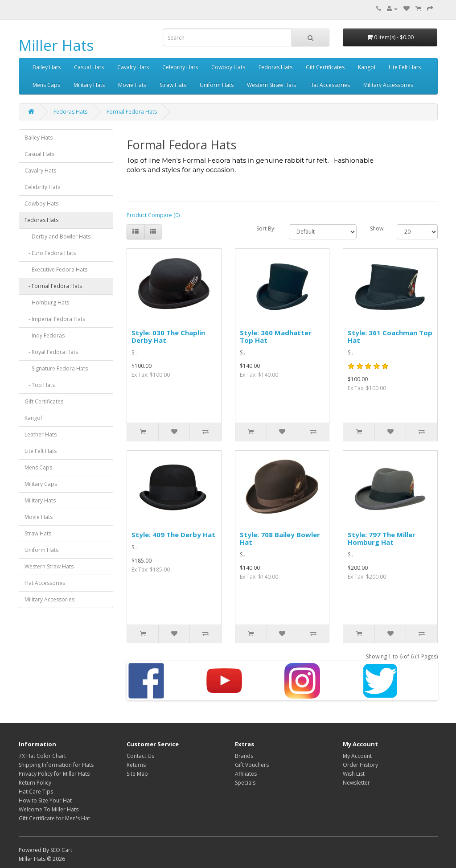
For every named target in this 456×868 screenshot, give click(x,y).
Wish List (354, 774)
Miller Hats (56, 45)
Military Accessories (388, 85)
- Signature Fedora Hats (56, 368)
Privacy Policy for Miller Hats (54, 774)
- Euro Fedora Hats (50, 253)
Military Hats (89, 85)
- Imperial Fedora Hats (55, 319)
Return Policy (35, 783)
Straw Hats (173, 85)
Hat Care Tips (36, 792)
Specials (245, 783)
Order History (360, 765)
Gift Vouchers (252, 765)
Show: (377, 228)
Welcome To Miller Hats (49, 809)
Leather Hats (41, 434)
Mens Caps (46, 85)
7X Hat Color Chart (42, 756)
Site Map (137, 774)
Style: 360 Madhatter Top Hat (276, 336)
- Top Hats (40, 385)
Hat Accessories (330, 85)
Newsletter (356, 783)
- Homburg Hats (47, 302)
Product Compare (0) (153, 215)
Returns (136, 765)
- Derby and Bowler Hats (58, 237)
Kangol (367, 67)
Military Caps (41, 484)
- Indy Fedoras (45, 335)
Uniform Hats (217, 85)
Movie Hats (132, 85)
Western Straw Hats (271, 85)
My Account (357, 756)
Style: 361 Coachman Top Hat (390, 336)
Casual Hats (89, 67)
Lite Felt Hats (405, 67)
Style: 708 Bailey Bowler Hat (280, 538)
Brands (244, 756)
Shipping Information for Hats (56, 765)
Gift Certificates (325, 67)
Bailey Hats (47, 67)
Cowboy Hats (228, 67)
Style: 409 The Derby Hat (173, 535)
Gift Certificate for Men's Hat (54, 818)
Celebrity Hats (180, 67)
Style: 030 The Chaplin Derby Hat (168, 336)
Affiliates (246, 774)
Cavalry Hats (133, 67)
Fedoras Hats (275, 67)
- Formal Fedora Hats (53, 286)
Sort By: (266, 228)
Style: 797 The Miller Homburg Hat (382, 538)
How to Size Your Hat (45, 800)
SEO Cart (61, 850)
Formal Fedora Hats (132, 112)
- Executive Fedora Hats (56, 269)
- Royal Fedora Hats (51, 352)
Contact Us (140, 756)
